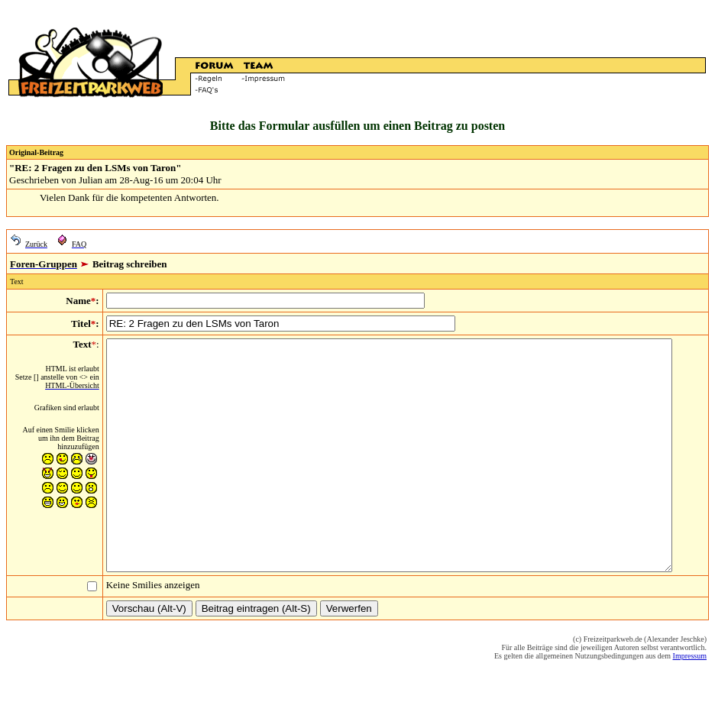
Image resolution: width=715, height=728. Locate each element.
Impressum (690, 702)
